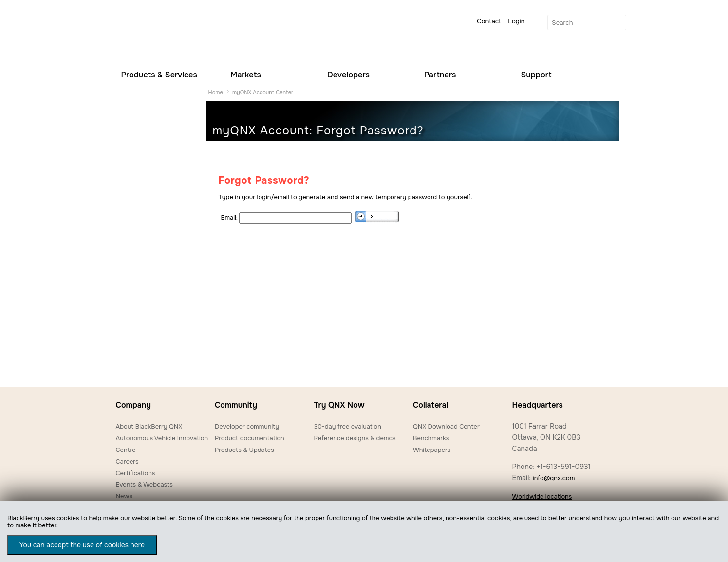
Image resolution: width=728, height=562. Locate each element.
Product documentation (250, 438)
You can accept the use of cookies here (82, 545)
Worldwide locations (542, 496)
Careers (127, 461)
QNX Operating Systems (145, 32)
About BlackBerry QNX (149, 426)
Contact (489, 21)
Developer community (247, 426)
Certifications (136, 473)
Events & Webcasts (144, 484)
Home (216, 92)
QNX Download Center (446, 426)
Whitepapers (432, 450)
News (124, 496)
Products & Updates (244, 450)
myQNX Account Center (263, 92)
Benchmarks (431, 438)
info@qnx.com (554, 478)
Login (516, 21)
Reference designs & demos (355, 438)
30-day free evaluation (347, 426)
